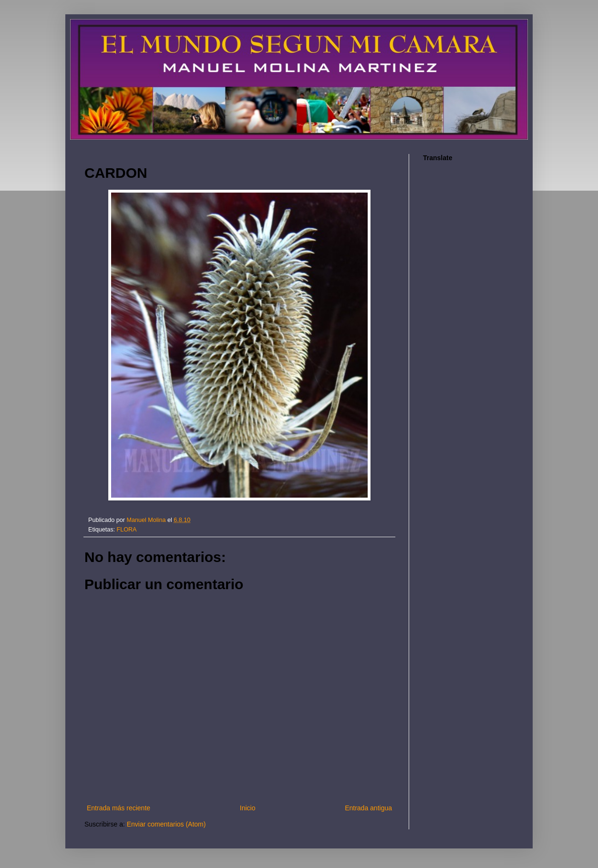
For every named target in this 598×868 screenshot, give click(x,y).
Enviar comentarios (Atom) (166, 824)
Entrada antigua (368, 808)
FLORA (127, 530)
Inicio (248, 808)
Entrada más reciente (119, 808)
